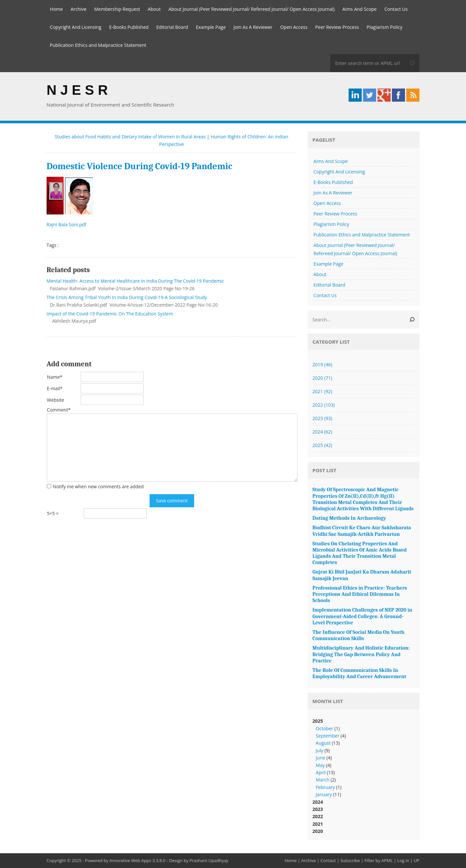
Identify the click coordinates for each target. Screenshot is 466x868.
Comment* (59, 410)
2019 (322, 364)
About (154, 9)
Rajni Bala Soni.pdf (67, 224)
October (324, 728)
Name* (55, 377)
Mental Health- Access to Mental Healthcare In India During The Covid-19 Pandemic (135, 281)
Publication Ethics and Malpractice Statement (98, 45)
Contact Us (396, 9)
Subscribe (350, 860)
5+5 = (53, 513)
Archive (78, 9)
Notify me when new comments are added (98, 486)
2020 (322, 378)
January (324, 794)
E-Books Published (129, 27)
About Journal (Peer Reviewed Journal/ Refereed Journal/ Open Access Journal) (252, 9)
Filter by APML (378, 860)
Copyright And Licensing (76, 27)
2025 (322, 445)
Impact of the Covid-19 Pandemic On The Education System (110, 314)
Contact (328, 860)
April (321, 772)
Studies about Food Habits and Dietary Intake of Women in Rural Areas (130, 137)
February (325, 787)
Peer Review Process (337, 27)
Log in (403, 860)
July (320, 750)
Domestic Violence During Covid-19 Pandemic (139, 166)
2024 (322, 432)
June (321, 758)
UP (417, 860)
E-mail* (55, 388)
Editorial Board (172, 27)
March (323, 780)
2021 (322, 391)
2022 (324, 405)
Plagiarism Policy (385, 27)
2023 (322, 418)
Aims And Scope (360, 9)
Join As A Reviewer (253, 27)
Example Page (211, 27)
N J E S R (77, 90)
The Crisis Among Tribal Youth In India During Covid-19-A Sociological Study (127, 297)
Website (55, 400)
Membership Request (117, 9)
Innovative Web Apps (130, 860)
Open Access (294, 27)
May (320, 765)
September (328, 736)
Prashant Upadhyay (209, 860)
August (323, 743)
